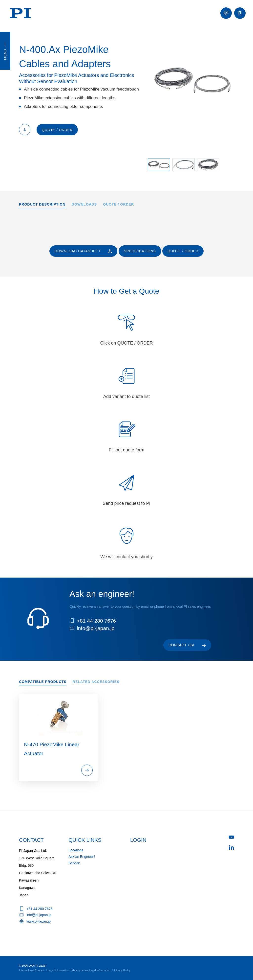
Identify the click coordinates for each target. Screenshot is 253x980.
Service (74, 863)
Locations (76, 850)
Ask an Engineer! (82, 857)
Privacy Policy (122, 970)
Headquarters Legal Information (91, 970)
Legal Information (58, 970)
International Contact (32, 970)
